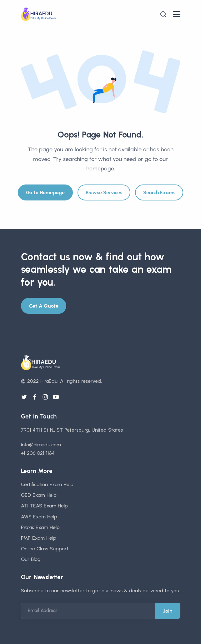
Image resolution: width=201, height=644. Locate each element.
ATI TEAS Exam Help (44, 506)
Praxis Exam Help (40, 527)
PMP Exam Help (39, 538)
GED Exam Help (39, 495)
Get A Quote (44, 306)
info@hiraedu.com (41, 445)
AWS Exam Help (39, 517)
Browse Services (104, 192)
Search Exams (159, 192)
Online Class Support (45, 549)
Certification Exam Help (47, 484)
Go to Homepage (45, 192)
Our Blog (31, 559)
